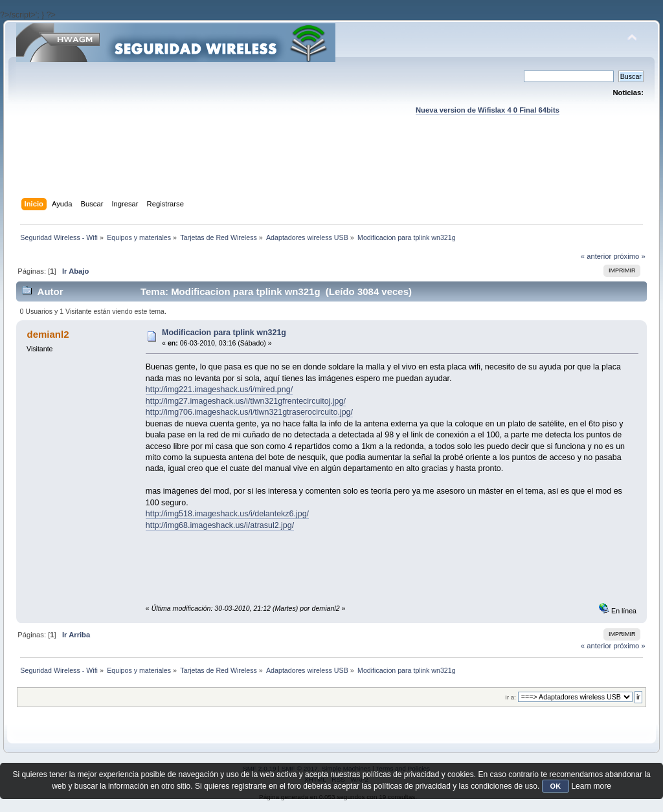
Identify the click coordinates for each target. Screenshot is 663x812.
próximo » (629, 256)
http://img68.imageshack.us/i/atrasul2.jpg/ (220, 525)
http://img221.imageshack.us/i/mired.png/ (219, 390)
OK (556, 786)
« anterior (596, 256)
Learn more (591, 786)
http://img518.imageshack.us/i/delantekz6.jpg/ (227, 514)
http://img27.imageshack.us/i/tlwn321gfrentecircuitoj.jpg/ (246, 401)
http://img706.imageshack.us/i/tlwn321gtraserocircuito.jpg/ (249, 412)
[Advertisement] (331, 169)
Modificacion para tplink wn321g (224, 333)
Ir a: (510, 697)
